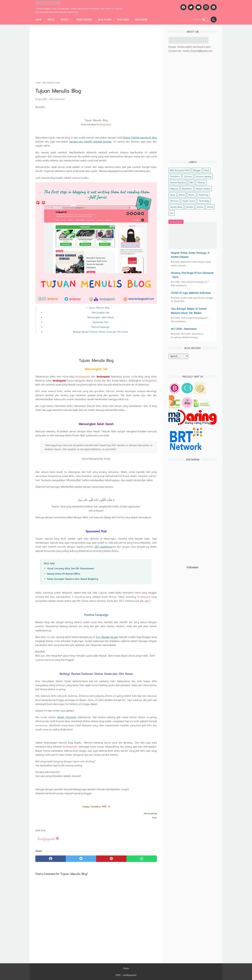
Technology (204, 201)
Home (38, 20)
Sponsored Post (100, 322)
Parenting (203, 195)
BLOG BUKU (123, 20)
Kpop (173, 195)
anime (200, 207)
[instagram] (206, 7)
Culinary (188, 176)
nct (172, 213)
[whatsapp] (142, 859)
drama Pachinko (67, 717)
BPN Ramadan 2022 (180, 170)
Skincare (174, 201)
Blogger (197, 170)
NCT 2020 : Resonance (184, 329)
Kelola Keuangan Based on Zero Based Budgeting (73, 579)
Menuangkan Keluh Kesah (101, 317)
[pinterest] (213, 7)
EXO (191, 182)
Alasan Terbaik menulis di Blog (140, 137)
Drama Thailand (178, 182)
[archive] (178, 356)
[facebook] (183, 7)
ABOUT (51, 20)
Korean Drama (203, 189)
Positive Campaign (100, 327)
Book (207, 170)
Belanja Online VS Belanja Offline (64, 574)
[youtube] (198, 7)
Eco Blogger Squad (107, 637)
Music (192, 195)
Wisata (190, 207)
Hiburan (201, 182)
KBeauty (174, 189)
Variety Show (176, 207)
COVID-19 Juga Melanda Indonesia (191, 293)
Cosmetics (175, 176)
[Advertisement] (96, 53)
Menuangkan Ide (100, 312)
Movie (182, 195)
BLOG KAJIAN (105, 20)
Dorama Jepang (204, 176)
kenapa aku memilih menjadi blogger (90, 141)
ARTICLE (64, 20)
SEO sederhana (103, 547)
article (210, 207)
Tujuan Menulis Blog (99, 308)
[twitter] (191, 7)
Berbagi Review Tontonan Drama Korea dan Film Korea (101, 332)
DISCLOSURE (141, 20)
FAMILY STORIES (84, 20)
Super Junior (189, 201)
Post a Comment (57, 99)
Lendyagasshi (130, 975)
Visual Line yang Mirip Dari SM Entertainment (70, 568)
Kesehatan (187, 189)
